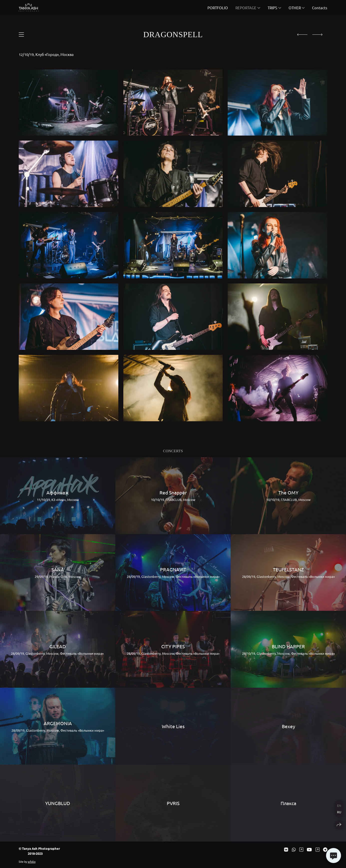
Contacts (320, 8)
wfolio (32, 862)
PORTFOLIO (218, 8)
